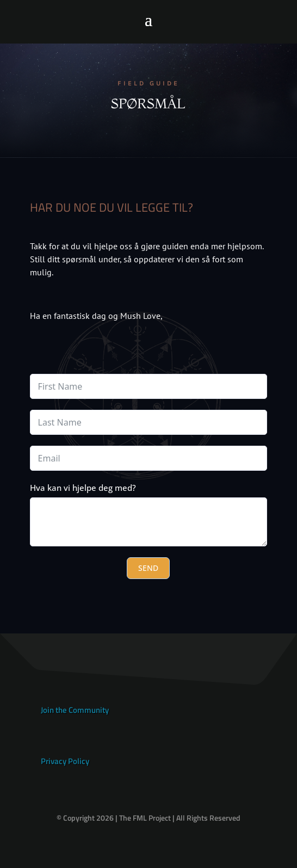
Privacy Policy (65, 761)
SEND (148, 568)
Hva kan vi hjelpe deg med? (83, 488)
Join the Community (75, 710)
